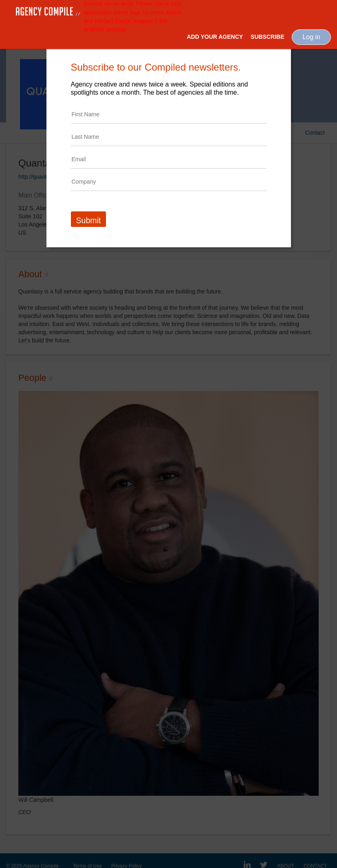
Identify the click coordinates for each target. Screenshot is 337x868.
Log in (311, 37)
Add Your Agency (215, 37)
